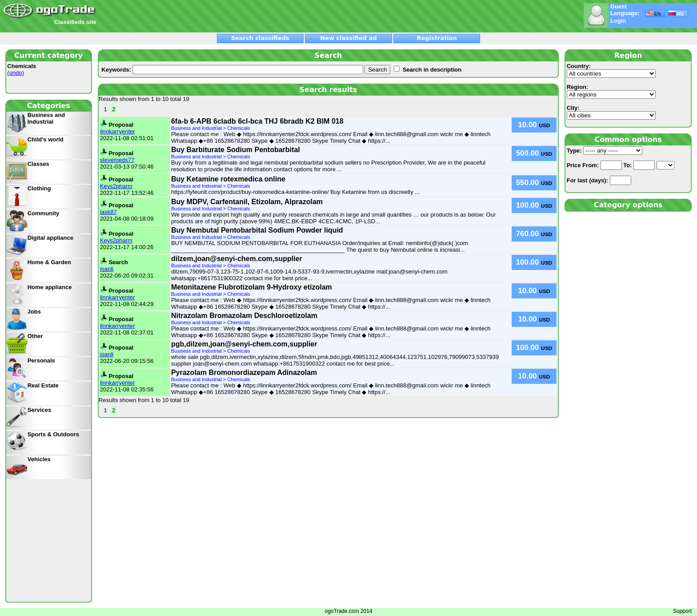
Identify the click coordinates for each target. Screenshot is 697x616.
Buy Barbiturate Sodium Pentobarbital (236, 150)
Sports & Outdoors (53, 434)
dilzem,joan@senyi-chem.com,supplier (237, 259)
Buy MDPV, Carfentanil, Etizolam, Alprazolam (247, 202)
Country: (611, 70)
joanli (107, 269)
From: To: (621, 165)
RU (676, 14)
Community (44, 213)
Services (40, 410)
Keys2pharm (116, 186)
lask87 (108, 212)
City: (611, 112)
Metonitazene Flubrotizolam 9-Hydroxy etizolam (252, 287)
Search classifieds (260, 38)
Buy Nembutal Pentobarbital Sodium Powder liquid (257, 230)
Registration (437, 38)
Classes (38, 164)
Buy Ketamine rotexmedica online (228, 179)
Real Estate (43, 385)
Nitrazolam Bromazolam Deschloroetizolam (244, 316)
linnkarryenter (118, 131)
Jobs (34, 312)
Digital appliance (50, 238)
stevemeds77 (117, 160)
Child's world (46, 139)
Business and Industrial (46, 118)
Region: (611, 91)
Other (35, 336)
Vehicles (39, 459)
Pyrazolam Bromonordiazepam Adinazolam (244, 372)
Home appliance (50, 287)
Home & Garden (49, 262)
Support (682, 611)
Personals (41, 360)
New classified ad (348, 38)
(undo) (16, 73)
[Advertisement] (203, 16)
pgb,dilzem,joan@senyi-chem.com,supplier (244, 344)
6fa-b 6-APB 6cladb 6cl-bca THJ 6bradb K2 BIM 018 (257, 121)
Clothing (39, 188)
